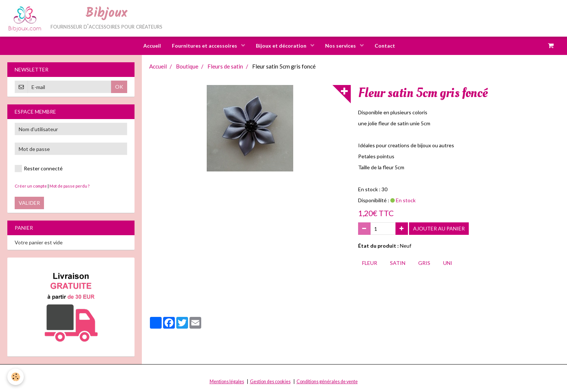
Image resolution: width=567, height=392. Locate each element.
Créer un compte (31, 186)
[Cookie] (16, 377)
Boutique (187, 66)
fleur (370, 263)
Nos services (341, 46)
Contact (385, 46)
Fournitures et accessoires (205, 46)
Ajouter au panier (439, 228)
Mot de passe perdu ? (69, 186)
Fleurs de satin (225, 66)
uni (448, 263)
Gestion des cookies (270, 382)
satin (398, 263)
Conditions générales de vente (327, 382)
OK (119, 87)
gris (424, 263)
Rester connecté (39, 169)
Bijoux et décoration (282, 46)
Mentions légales (227, 382)
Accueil (152, 46)
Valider (29, 203)
